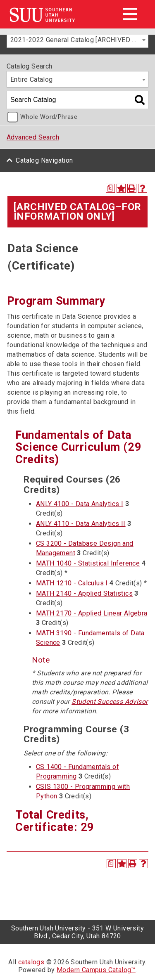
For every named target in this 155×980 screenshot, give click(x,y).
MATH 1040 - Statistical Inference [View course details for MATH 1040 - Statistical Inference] (88, 563)
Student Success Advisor (110, 702)
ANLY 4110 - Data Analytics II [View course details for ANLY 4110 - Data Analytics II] (81, 524)
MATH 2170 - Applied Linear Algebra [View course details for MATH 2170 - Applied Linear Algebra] (92, 613)
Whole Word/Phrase (49, 117)
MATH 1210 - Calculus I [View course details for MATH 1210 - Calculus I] (72, 583)
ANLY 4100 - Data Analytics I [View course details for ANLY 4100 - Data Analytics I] (80, 504)
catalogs (31, 962)
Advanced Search (33, 137)
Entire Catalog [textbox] (32, 79)
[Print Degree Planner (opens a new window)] (110, 188)
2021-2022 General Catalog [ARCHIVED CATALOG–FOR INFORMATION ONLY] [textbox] (79, 40)
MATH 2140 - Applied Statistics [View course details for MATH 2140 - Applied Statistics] (84, 593)
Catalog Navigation (44, 160)
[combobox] (77, 40)
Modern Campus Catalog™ (96, 970)
